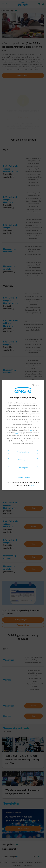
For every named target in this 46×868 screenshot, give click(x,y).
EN (39, 385)
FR (33, 385)
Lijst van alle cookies (23, 477)
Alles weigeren (23, 468)
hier (31, 430)
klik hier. (32, 485)
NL (36, 385)
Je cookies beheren (23, 452)
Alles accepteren (23, 460)
